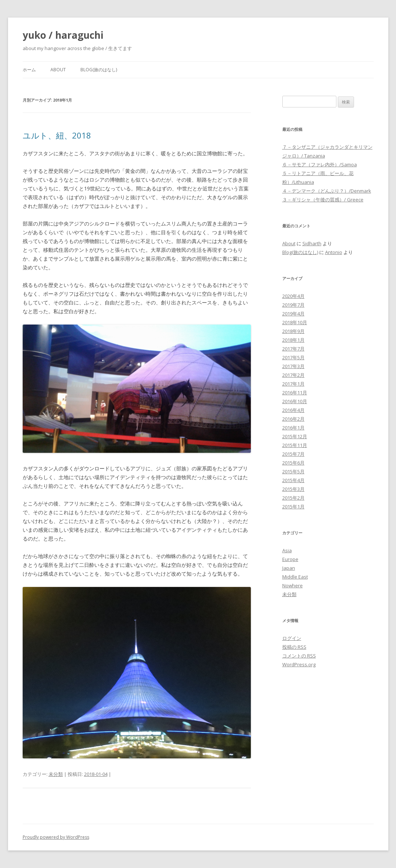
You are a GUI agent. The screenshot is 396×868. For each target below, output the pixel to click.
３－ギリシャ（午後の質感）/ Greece (323, 200)
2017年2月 (293, 375)
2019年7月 (293, 305)
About (58, 70)
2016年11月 (295, 393)
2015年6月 (293, 463)
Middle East (295, 577)
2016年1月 (293, 428)
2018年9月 (293, 331)
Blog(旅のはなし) (99, 70)
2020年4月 (293, 296)
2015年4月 (293, 480)
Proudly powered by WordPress (56, 837)
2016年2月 (293, 419)
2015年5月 (293, 471)
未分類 (56, 774)
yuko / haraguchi (63, 35)
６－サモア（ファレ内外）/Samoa (320, 164)
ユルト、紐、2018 (57, 135)
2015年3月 (293, 489)
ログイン (292, 638)
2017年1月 (293, 384)
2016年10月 (295, 401)
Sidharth (312, 243)
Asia (287, 550)
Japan (289, 568)
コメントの (299, 656)
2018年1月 (293, 340)
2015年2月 (293, 498)
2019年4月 (293, 314)
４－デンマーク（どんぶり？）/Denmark (327, 191)
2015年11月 (295, 445)
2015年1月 (293, 507)
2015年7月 (293, 454)
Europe (290, 559)
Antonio (334, 252)
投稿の (294, 647)
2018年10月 (295, 322)
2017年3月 (293, 366)
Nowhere (293, 585)
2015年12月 (295, 436)
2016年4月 (293, 410)
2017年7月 (293, 349)
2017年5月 (293, 357)
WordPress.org (299, 664)
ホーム (29, 70)
